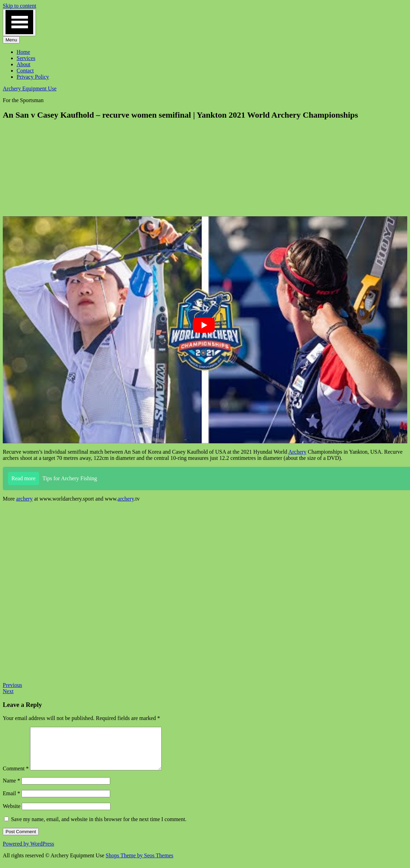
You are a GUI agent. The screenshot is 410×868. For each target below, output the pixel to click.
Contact (25, 71)
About (23, 64)
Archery (297, 452)
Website (12, 814)
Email (11, 802)
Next (8, 691)
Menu (11, 40)
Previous (12, 685)
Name (11, 789)
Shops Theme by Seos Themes (140, 864)
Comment (16, 777)
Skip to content (20, 6)
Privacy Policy (33, 77)
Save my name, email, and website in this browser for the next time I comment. (99, 827)
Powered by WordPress (28, 852)
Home (23, 52)
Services (26, 58)
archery (25, 499)
